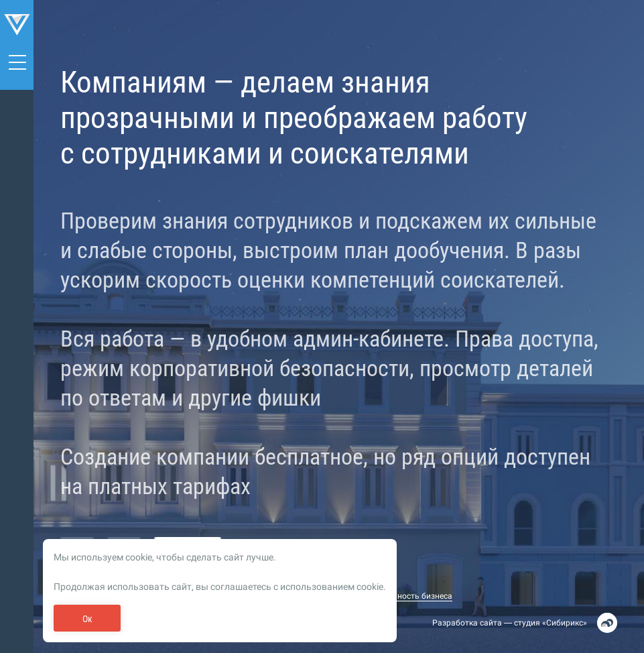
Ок (87, 619)
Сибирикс (565, 623)
